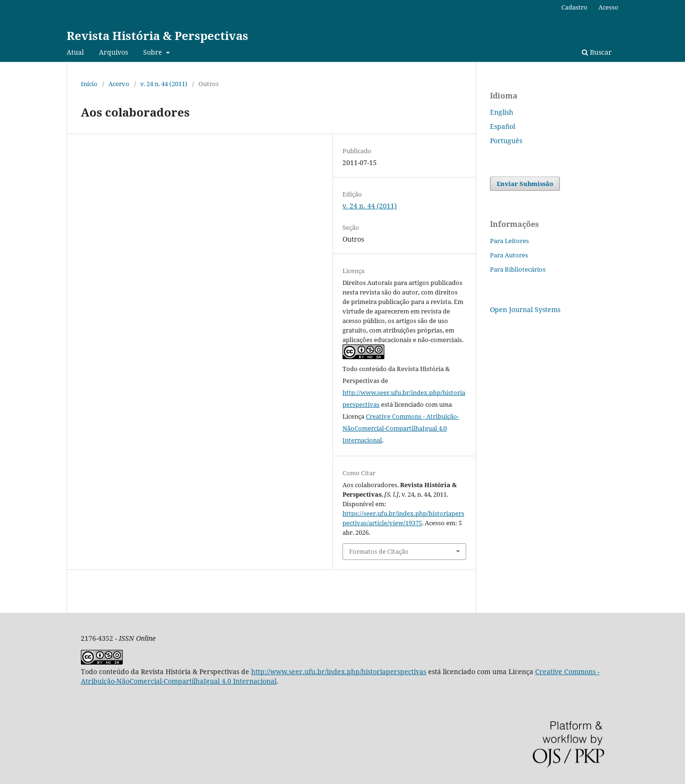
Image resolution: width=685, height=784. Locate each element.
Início (89, 84)
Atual (75, 52)
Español (503, 126)
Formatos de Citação (379, 551)
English (502, 112)
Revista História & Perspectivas (157, 35)
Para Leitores (509, 241)
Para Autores (509, 255)
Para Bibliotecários (518, 269)
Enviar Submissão (525, 184)
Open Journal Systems (525, 309)
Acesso (608, 7)
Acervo (119, 84)
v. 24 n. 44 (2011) (164, 84)
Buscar (597, 52)
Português (506, 141)
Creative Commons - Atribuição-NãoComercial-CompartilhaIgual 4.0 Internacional (401, 428)
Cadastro (574, 7)
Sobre (154, 52)
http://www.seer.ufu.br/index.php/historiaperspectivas (339, 671)
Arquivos (113, 52)
